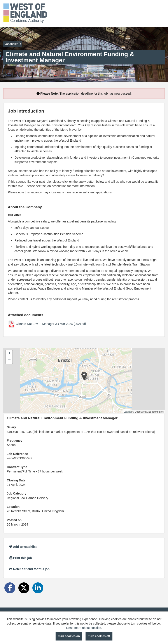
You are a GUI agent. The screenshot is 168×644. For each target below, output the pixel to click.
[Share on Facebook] (10, 588)
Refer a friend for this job (29, 569)
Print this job (20, 558)
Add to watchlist (23, 547)
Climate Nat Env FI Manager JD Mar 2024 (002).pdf (51, 324)
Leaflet (127, 412)
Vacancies (13, 44)
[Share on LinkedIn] (38, 588)
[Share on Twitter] (24, 588)
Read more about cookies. (84, 628)
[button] (84, 376)
